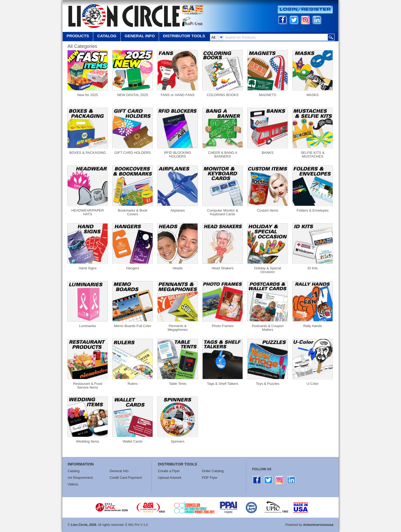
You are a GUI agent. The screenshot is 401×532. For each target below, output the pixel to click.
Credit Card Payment (126, 478)
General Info (119, 471)
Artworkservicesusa (318, 525)
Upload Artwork (170, 478)
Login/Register (305, 10)
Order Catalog (213, 471)
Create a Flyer (169, 471)
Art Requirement (80, 478)
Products (78, 36)
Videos (73, 484)
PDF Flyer (210, 478)
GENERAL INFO (140, 36)
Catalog (107, 36)
